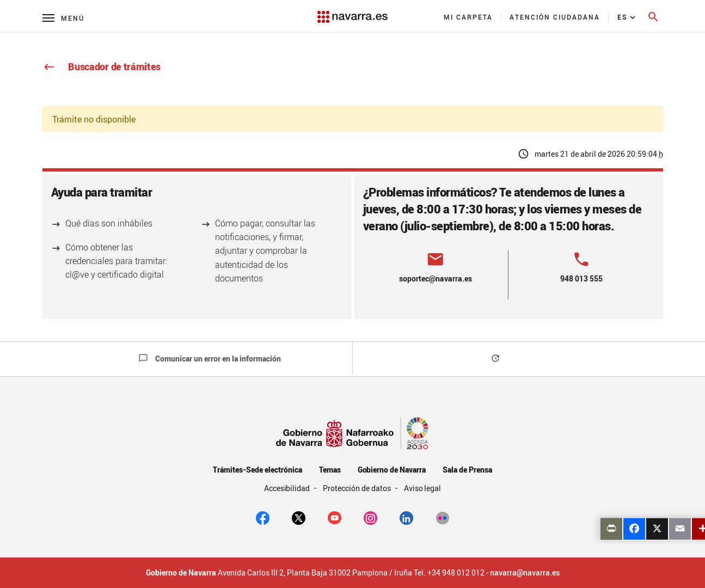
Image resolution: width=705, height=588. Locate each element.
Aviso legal (423, 488)
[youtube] (335, 517)
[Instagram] (370, 517)
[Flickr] (442, 517)
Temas (330, 470)
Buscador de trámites (102, 66)
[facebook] (263, 517)
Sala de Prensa (467, 470)
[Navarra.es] (352, 11)
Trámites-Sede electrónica (257, 470)
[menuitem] (468, 17)
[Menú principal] (63, 18)
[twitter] (299, 517)
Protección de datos (357, 488)
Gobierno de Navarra (392, 470)
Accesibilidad (288, 488)
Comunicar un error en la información (210, 359)
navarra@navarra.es (525, 573)
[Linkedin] (406, 517)
